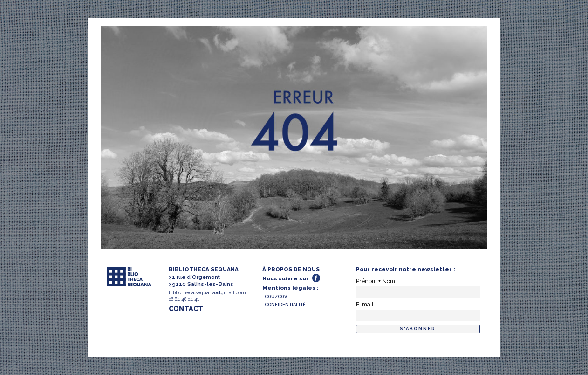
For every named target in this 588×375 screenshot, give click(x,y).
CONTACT (186, 309)
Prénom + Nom (376, 281)
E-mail (365, 304)
